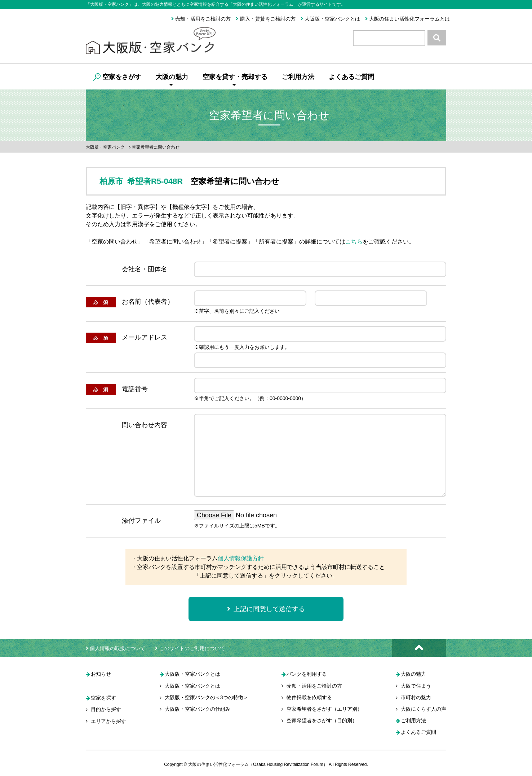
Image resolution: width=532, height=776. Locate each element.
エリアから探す (108, 722)
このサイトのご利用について (190, 648)
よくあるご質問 (351, 77)
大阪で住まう (416, 686)
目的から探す (106, 710)
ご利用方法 (298, 77)
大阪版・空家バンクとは (330, 19)
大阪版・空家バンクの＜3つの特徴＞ (207, 698)
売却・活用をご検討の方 (201, 19)
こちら (354, 242)
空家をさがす (117, 77)
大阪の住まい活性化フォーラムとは (407, 19)
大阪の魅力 (172, 80)
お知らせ (101, 675)
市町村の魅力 (416, 698)
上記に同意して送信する (266, 609)
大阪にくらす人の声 (424, 709)
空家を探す (103, 698)
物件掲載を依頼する (309, 698)
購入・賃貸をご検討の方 (265, 19)
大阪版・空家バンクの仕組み (198, 709)
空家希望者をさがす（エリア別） (324, 709)
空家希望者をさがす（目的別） (322, 721)
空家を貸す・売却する (235, 80)
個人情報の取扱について (116, 648)
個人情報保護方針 (241, 558)
